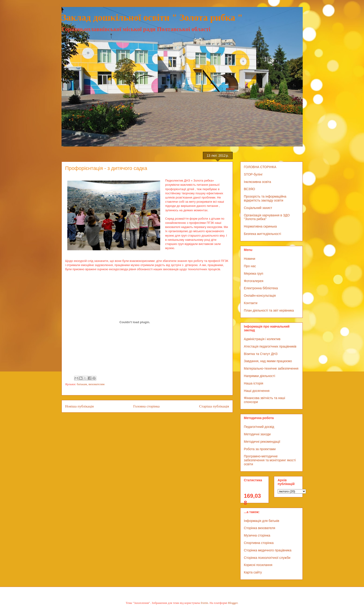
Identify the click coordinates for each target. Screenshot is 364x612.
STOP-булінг (253, 174)
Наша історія (254, 383)
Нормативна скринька (260, 226)
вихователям (96, 384)
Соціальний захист (258, 208)
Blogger (233, 603)
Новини (250, 259)
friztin (205, 603)
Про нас (250, 266)
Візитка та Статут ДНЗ (261, 354)
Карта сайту (253, 572)
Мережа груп (254, 273)
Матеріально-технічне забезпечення (271, 368)
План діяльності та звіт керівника (269, 310)
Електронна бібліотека (261, 288)
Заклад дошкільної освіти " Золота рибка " (152, 18)
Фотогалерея (254, 281)
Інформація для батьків (262, 521)
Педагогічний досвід (259, 427)
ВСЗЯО (250, 189)
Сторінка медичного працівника (268, 550)
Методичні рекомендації (262, 442)
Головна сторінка (146, 406)
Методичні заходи (257, 434)
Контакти (251, 303)
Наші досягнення (257, 391)
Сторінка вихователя (260, 528)
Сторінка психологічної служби (267, 558)
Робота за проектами (260, 449)
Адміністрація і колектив (262, 339)
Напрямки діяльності (260, 376)
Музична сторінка (257, 535)
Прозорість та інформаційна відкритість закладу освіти (265, 198)
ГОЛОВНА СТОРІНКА (260, 167)
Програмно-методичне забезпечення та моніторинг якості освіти (270, 460)
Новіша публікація (80, 406)
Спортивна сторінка (259, 543)
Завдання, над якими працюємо (268, 361)
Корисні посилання (258, 565)
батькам (82, 384)
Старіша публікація (214, 406)
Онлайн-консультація (260, 296)
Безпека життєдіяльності (263, 234)
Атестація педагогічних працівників (270, 346)
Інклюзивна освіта (258, 182)
